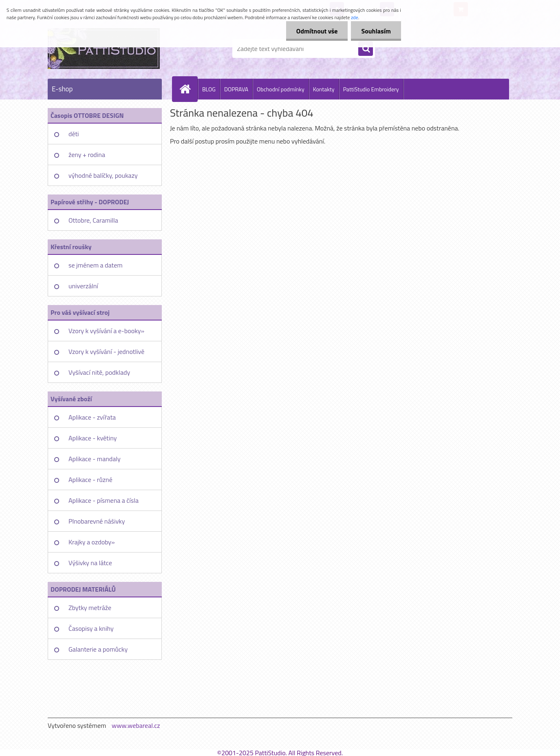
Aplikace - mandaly (95, 459)
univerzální (83, 286)
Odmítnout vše (317, 31)
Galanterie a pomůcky (98, 649)
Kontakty (324, 89)
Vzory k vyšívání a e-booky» (106, 331)
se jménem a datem (96, 265)
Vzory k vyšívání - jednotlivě (106, 351)
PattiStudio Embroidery (371, 89)
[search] (366, 49)
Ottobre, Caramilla (93, 220)
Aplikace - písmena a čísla (104, 500)
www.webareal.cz (136, 725)
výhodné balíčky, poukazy (103, 175)
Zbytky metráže (90, 608)
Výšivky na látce (90, 563)
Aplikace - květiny (93, 438)
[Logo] (104, 49)
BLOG (209, 89)
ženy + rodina (87, 155)
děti (74, 134)
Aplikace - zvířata (92, 417)
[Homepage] (188, 89)
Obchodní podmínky (281, 89)
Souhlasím (376, 31)
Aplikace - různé (90, 480)
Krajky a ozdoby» (92, 542)
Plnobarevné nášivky (97, 521)
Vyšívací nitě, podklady (99, 372)
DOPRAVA (236, 89)
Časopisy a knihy (91, 628)
